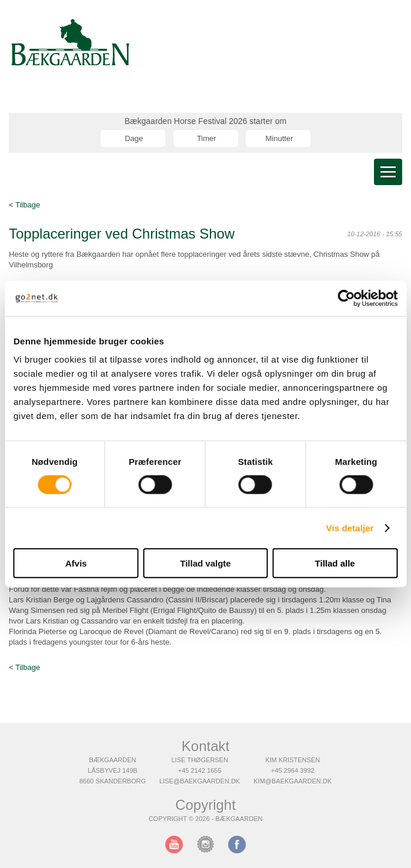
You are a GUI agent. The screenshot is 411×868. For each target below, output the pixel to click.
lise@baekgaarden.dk (200, 781)
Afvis (76, 563)
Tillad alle (335, 563)
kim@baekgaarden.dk (293, 781)
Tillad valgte (205, 563)
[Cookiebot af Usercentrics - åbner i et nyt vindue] (346, 298)
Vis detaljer (350, 527)
